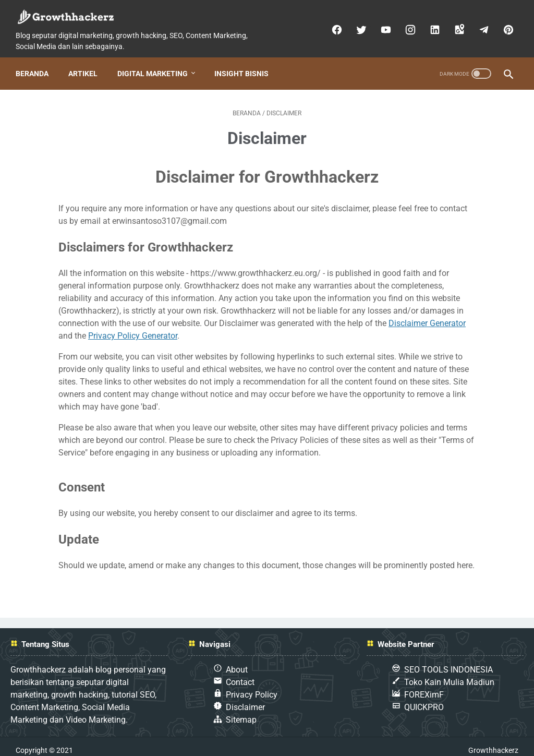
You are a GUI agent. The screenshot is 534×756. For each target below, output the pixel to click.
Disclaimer (245, 699)
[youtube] (381, 25)
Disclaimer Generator (427, 315)
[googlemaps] (455, 25)
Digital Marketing (156, 66)
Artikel (86, 66)
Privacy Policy (252, 687)
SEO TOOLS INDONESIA (448, 662)
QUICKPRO (424, 699)
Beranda (35, 66)
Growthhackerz (493, 742)
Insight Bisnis (245, 66)
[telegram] (480, 25)
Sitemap (241, 712)
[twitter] (357, 25)
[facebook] (332, 25)
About (237, 662)
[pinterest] (504, 25)
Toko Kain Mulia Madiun (449, 674)
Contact (240, 674)
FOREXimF (424, 687)
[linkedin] (430, 25)
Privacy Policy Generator (133, 328)
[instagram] (406, 25)
